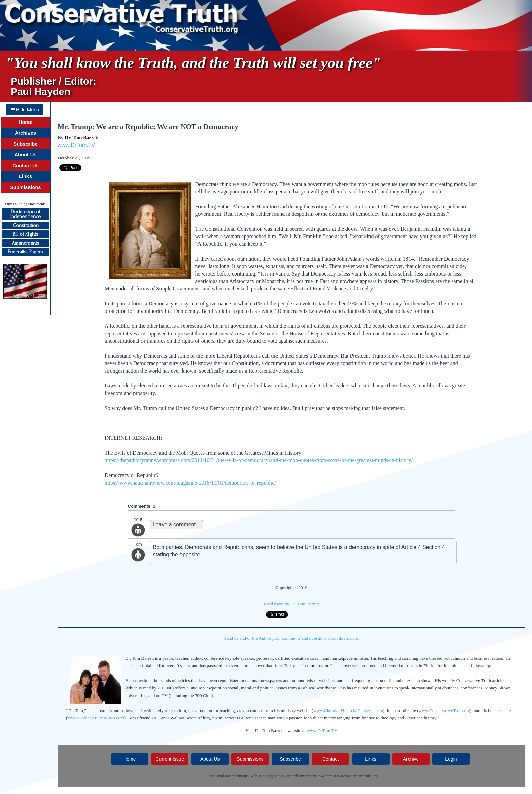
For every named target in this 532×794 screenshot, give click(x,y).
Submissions (25, 187)
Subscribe (26, 144)
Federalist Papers (25, 252)
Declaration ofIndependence (25, 214)
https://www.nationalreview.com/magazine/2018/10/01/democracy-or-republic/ (190, 483)
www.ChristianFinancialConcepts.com (348, 710)
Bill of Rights (25, 234)
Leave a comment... (177, 524)
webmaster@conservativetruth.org (350, 776)
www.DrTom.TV (76, 145)
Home (26, 122)
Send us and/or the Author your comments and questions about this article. (292, 638)
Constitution (26, 225)
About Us (25, 155)
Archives (25, 133)
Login (451, 759)
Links (25, 176)
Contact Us (25, 166)
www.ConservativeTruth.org (444, 710)
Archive (411, 759)
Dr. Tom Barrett (82, 138)
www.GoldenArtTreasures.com (96, 718)
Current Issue (170, 759)
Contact (330, 759)
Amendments (25, 243)
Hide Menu (25, 110)
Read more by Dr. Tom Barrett (291, 604)
